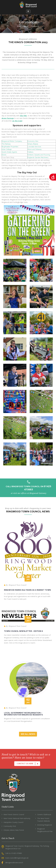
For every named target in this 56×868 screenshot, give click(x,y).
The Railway (6, 144)
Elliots (4, 155)
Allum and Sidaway (35, 149)
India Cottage (7, 149)
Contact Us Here (27, 764)
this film (23, 116)
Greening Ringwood (44, 825)
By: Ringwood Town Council (15, 585)
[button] (28, 11)
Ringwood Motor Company (12, 141)
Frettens (30, 152)
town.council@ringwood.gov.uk (17, 858)
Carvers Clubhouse (44, 814)
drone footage (8, 118)
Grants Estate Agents (9, 152)
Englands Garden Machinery (38, 157)
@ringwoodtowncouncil (14, 863)
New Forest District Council (14, 814)
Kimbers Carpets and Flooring (39, 155)
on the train (17, 121)
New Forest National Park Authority (17, 818)
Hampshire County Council (13, 822)
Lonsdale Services (34, 147)
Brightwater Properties (10, 147)
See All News (28, 734)
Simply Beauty (33, 144)
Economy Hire (33, 141)
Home (19, 26)
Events (27, 26)
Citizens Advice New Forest (14, 830)
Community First (10, 826)
